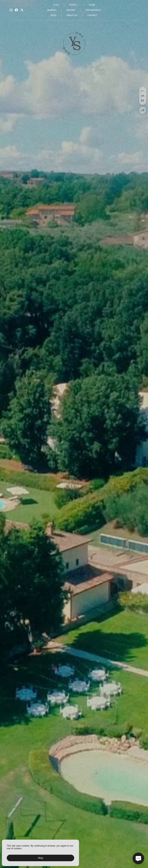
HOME (56, 5)
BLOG (54, 15)
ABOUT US (72, 15)
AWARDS (52, 10)
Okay (40, 858)
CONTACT (92, 15)
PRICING (71, 10)
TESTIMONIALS (93, 10)
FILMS (92, 5)
